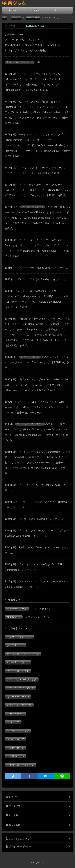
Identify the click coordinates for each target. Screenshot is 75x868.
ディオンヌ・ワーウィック (22, 680)
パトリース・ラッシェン (20, 765)
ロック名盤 (13, 825)
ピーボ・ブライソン (33, 207)
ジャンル (12, 10)
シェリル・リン (16, 756)
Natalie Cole (14, 617)
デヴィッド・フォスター (30, 424)
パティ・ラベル (16, 714)
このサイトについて (17, 839)
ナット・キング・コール (20, 62)
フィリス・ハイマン (18, 731)
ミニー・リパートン (18, 697)
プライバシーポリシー (19, 847)
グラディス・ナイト (18, 671)
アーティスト (33, 10)
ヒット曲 (55, 10)
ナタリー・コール (17, 609)
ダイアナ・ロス (16, 645)
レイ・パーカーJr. (30, 357)
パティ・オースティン (19, 705)
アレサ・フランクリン (19, 637)
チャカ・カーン (16, 748)
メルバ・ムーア (16, 739)
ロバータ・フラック (18, 662)
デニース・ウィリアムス (20, 688)
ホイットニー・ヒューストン (23, 654)
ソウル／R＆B (33, 18)
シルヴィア (13, 722)
